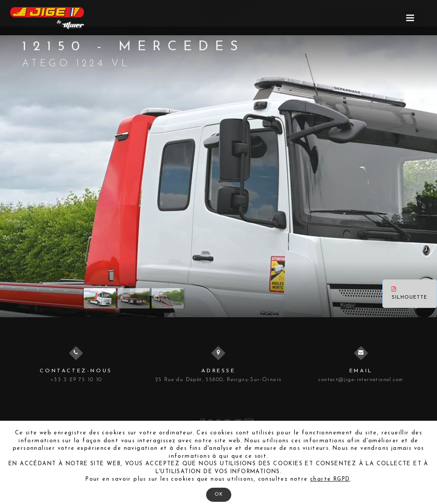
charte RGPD (330, 479)
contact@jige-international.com (361, 380)
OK (219, 495)
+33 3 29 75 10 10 (76, 380)
